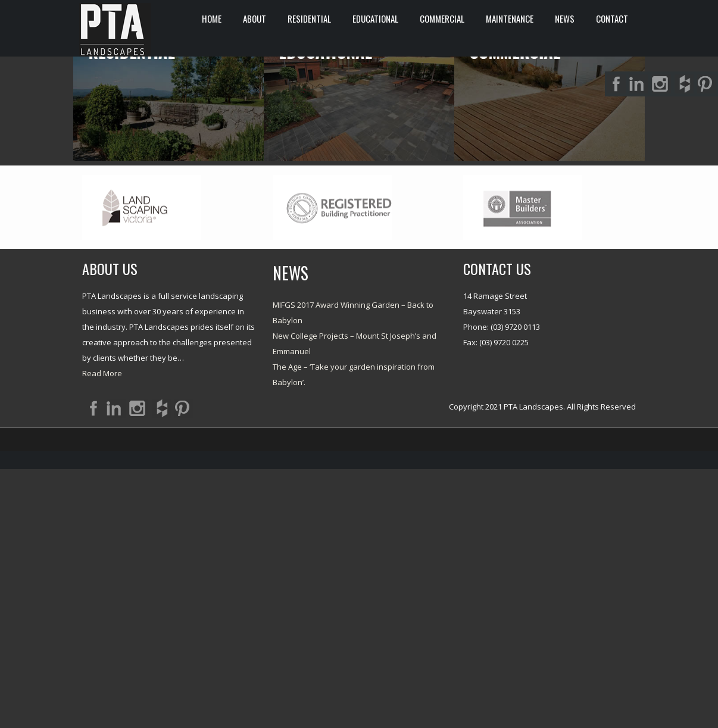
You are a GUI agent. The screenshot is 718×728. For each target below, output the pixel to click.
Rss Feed (161, 667)
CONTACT (612, 18)
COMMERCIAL (442, 18)
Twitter (139, 667)
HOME (212, 18)
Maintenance (510, 18)
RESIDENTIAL (309, 18)
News (565, 18)
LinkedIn (116, 667)
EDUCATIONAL (375, 18)
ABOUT (255, 18)
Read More (102, 632)
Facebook (93, 667)
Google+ (184, 667)
